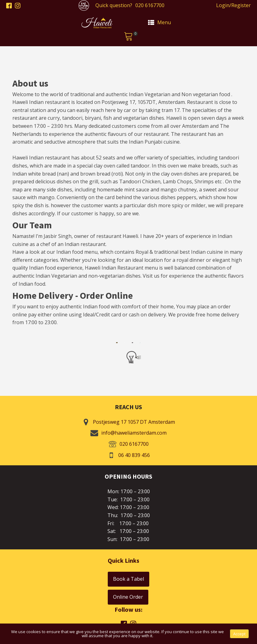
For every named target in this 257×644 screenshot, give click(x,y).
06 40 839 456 (134, 455)
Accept (239, 634)
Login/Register (233, 5)
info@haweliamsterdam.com (134, 433)
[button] (128, 37)
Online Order (128, 597)
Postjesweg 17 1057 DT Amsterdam (134, 422)
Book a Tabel (128, 579)
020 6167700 (150, 5)
